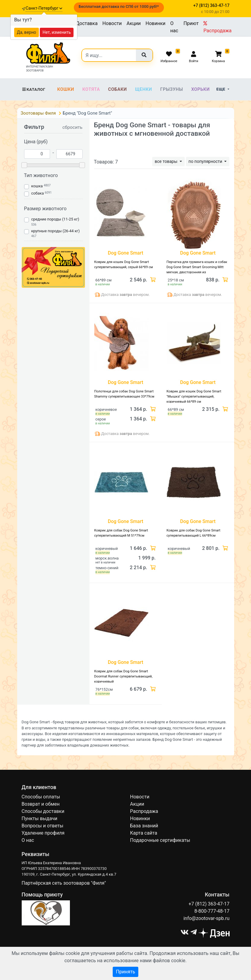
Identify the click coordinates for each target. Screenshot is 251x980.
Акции (134, 23)
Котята (91, 89)
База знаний (144, 826)
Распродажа (217, 27)
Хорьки (201, 89)
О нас (174, 27)
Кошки (66, 89)
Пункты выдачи (40, 818)
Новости (112, 23)
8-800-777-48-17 (212, 911)
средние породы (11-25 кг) (55, 219)
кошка (37, 186)
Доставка (87, 23)
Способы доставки (43, 811)
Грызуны (172, 89)
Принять (125, 972)
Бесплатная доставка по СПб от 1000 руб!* (119, 6)
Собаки (118, 89)
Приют (191, 23)
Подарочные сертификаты (160, 840)
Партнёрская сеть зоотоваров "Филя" (64, 883)
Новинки (155, 23)
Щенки (143, 89)
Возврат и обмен (41, 804)
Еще (221, 89)
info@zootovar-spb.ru (207, 918)
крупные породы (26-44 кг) (56, 231)
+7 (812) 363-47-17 (209, 904)
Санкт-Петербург (44, 8)
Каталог (34, 89)
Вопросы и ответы (43, 826)
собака (38, 193)
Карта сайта (144, 833)
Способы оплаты (41, 797)
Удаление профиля (43, 833)
